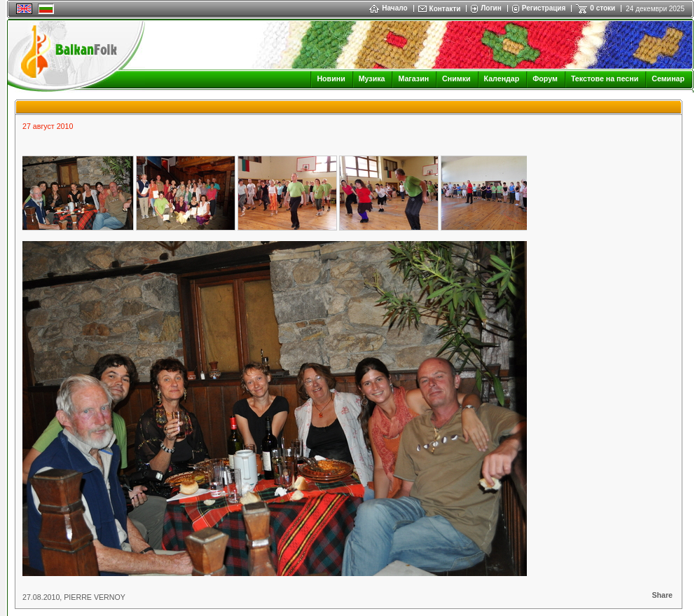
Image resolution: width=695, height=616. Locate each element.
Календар (502, 78)
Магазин (413, 78)
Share (662, 595)
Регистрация (544, 8)
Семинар (668, 78)
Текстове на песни (605, 78)
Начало (388, 8)
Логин (491, 8)
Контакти (445, 9)
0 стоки (603, 8)
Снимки (456, 78)
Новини (331, 78)
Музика (372, 78)
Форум (545, 78)
